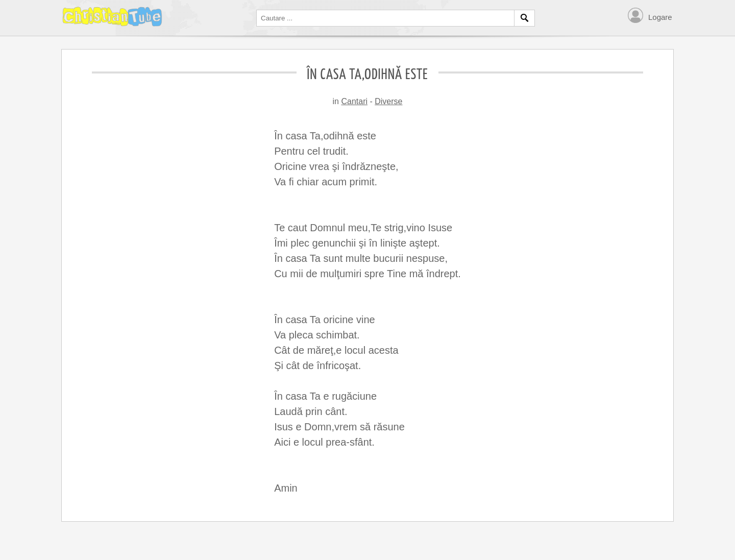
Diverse (388, 101)
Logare (660, 17)
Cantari (354, 101)
